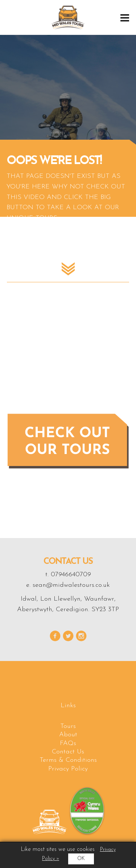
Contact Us (68, 752)
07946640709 (71, 575)
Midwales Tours (68, 17)
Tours (68, 726)
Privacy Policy (68, 769)
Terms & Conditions (68, 760)
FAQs (68, 743)
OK (81, 859)
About (68, 735)
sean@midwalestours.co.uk (71, 585)
